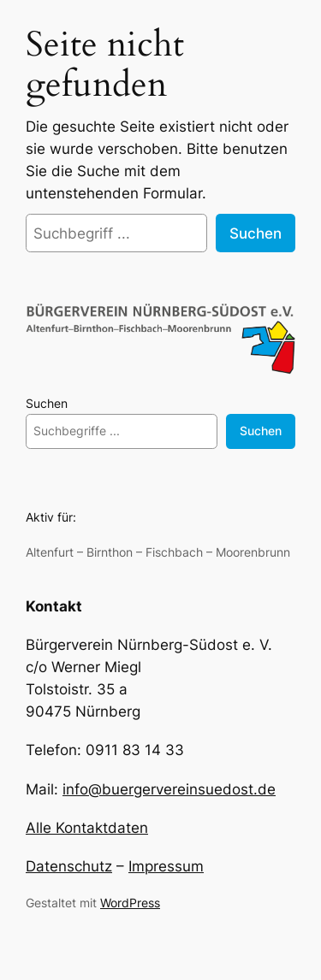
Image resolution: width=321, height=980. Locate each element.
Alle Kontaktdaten (87, 828)
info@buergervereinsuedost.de (169, 789)
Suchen (256, 233)
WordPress (130, 903)
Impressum (166, 866)
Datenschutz (69, 866)
